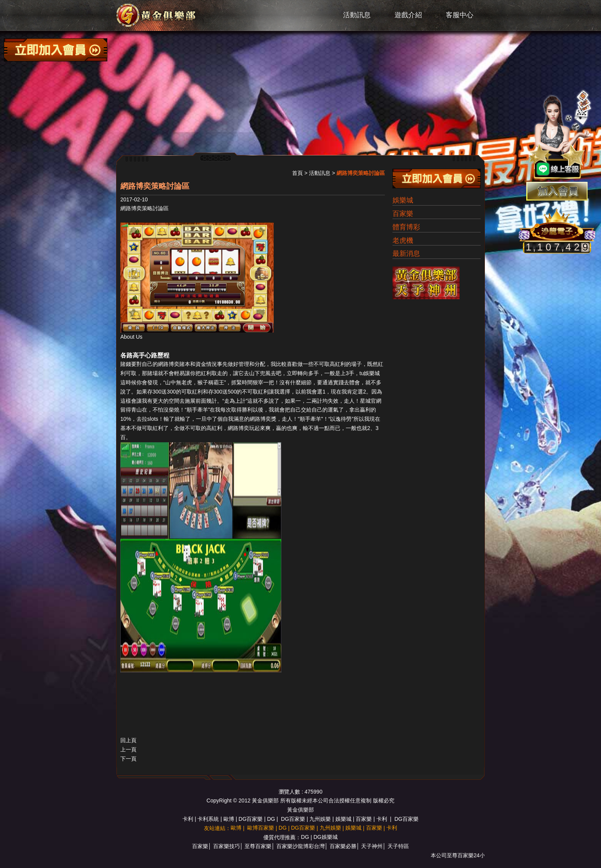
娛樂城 (403, 200)
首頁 (297, 173)
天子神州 (372, 846)
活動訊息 (357, 15)
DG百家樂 (250, 819)
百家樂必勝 (343, 846)
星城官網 (371, 401)
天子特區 (398, 846)
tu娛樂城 (370, 373)
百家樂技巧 (227, 846)
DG (271, 819)
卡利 (188, 819)
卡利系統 (208, 819)
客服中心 (460, 15)
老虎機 (403, 240)
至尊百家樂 (258, 846)
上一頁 (128, 749)
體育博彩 (406, 227)
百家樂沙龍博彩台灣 (300, 846)
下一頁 (128, 759)
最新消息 (406, 254)
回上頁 (128, 740)
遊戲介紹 (408, 15)
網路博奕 (169, 364)
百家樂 (403, 214)
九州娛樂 (320, 819)
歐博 (229, 819)
